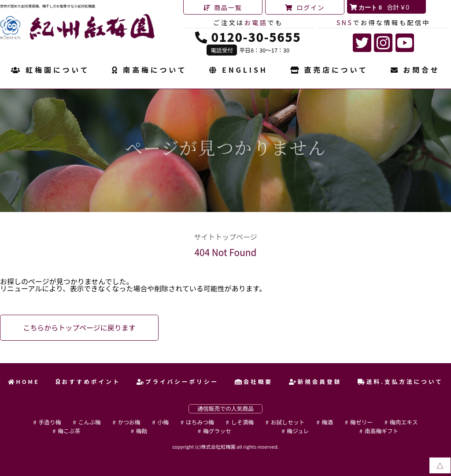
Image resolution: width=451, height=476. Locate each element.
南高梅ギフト (382, 431)
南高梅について (149, 71)
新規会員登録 (315, 381)
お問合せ (415, 71)
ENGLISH (238, 71)
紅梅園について (50, 71)
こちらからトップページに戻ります (79, 327)
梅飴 (142, 431)
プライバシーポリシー (177, 381)
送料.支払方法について (400, 381)
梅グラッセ (217, 431)
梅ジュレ (298, 431)
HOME (24, 381)
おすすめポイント (88, 381)
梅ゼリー (361, 422)
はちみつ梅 (200, 422)
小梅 (163, 422)
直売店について (329, 71)
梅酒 (327, 422)
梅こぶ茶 (69, 431)
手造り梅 (50, 422)
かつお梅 (129, 422)
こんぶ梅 (89, 422)
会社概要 (254, 381)
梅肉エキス (404, 422)
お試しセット (288, 422)
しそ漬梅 (242, 422)
